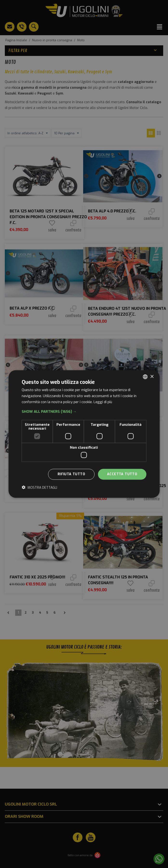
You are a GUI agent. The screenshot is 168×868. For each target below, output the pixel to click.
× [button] (152, 376)
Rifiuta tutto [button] (71, 474)
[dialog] (84, 434)
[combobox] (145, 377)
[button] (84, 411)
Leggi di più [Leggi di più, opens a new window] (103, 402)
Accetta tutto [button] (122, 474)
